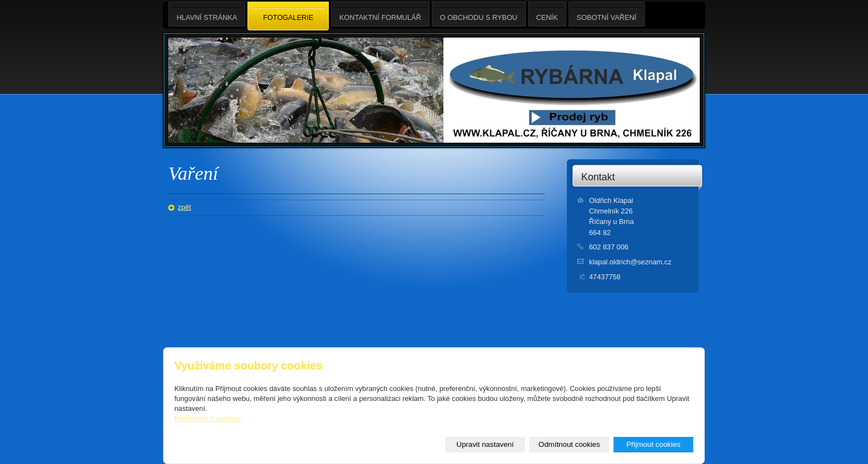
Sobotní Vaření (607, 14)
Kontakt (598, 177)
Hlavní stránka (207, 14)
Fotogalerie (288, 17)
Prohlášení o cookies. (208, 418)
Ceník (547, 14)
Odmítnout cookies (569, 444)
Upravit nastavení (485, 444)
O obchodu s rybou (479, 14)
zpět (184, 207)
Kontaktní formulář (380, 14)
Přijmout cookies (653, 444)
